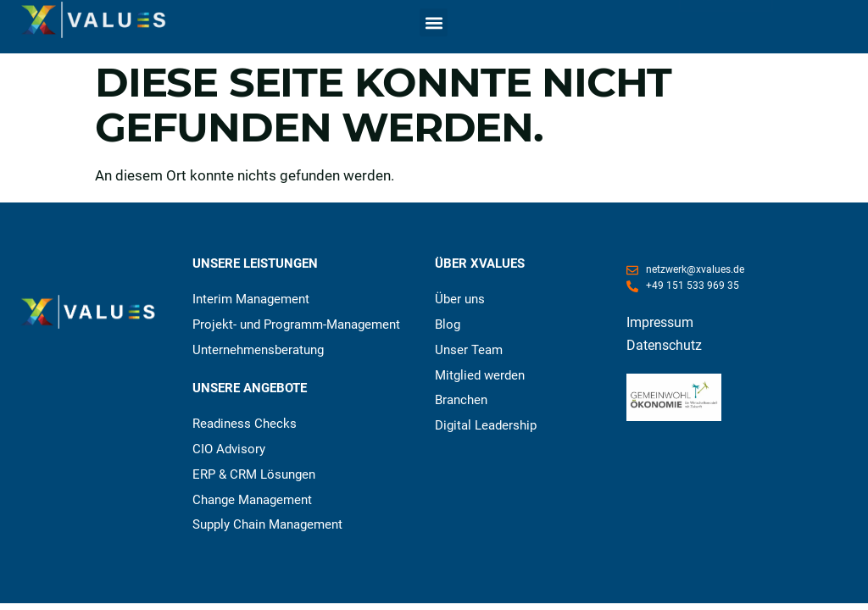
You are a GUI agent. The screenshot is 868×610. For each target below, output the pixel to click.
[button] (434, 22)
